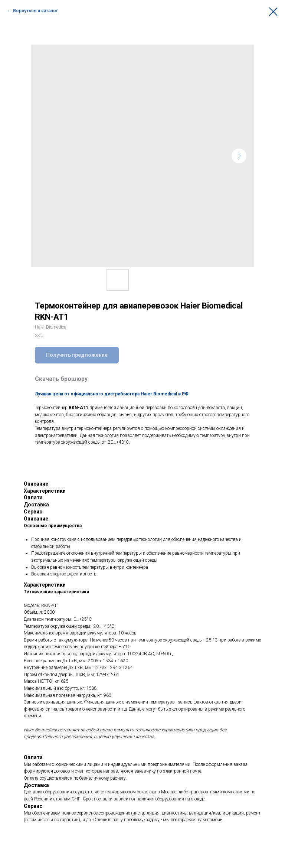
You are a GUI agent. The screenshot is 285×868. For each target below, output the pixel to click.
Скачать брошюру (61, 379)
